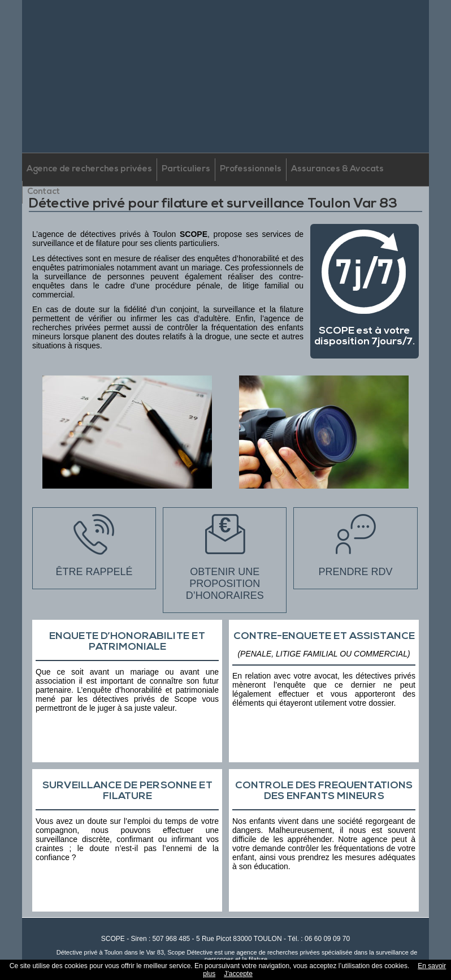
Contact (44, 192)
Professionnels (251, 169)
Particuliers (186, 169)
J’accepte (238, 974)
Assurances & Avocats (337, 169)
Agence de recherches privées (89, 169)
